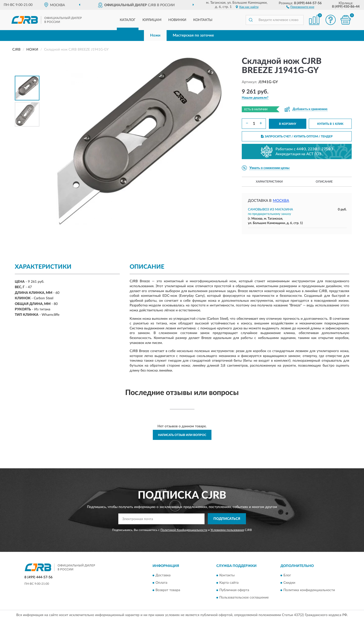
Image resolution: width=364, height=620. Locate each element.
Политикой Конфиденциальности (184, 530)
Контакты (203, 20)
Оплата (161, 583)
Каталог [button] (128, 20)
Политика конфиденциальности (309, 590)
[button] (300, 7)
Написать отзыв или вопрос (182, 435)
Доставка (163, 576)
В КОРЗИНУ (288, 124)
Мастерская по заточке (193, 35)
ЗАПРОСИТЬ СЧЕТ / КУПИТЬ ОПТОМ (297, 136)
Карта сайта (229, 583)
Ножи (155, 35)
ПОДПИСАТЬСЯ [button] (227, 519)
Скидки (289, 583)
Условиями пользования (227, 530)
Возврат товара (168, 590)
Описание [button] (324, 182)
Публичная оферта (234, 590)
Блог (287, 576)
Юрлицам (152, 20)
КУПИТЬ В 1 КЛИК (330, 124)
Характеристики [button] (269, 182)
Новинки (177, 20)
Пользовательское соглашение (244, 598)
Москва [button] (281, 201)
